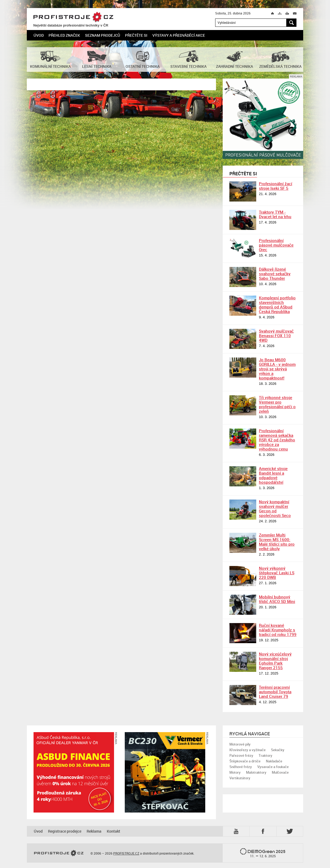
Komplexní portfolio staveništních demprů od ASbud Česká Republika (277, 305)
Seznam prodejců (103, 35)
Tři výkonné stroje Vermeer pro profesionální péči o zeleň (277, 404)
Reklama (94, 831)
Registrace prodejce (65, 831)
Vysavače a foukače (273, 767)
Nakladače (274, 761)
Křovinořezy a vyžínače (248, 750)
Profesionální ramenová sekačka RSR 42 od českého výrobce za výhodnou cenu (277, 440)
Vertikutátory (240, 778)
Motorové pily (240, 744)
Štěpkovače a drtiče (245, 761)
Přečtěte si (136, 35)
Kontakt (113, 831)
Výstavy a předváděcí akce (179, 35)
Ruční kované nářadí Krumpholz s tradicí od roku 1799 (278, 630)
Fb (264, 831)
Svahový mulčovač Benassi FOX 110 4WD (276, 336)
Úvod (39, 35)
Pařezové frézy (241, 755)
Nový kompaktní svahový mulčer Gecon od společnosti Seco (275, 508)
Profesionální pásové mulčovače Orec (276, 245)
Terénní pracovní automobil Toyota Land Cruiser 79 (275, 692)
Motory (235, 772)
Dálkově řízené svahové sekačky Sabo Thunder (275, 274)
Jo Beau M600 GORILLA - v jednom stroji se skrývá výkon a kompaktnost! (277, 369)
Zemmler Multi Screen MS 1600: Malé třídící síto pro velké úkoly (277, 542)
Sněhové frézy (241, 767)
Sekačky (278, 750)
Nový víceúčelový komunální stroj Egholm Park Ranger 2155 (275, 661)
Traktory (265, 755)
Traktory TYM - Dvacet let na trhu (275, 214)
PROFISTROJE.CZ (73, 17)
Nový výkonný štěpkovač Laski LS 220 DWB (277, 573)
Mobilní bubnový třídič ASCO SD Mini (277, 599)
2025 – (263, 853)
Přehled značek (64, 35)
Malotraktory (256, 772)
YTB (237, 831)
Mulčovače (280, 772)
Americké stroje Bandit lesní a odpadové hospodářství (273, 475)
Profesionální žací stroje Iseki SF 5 (276, 186)
